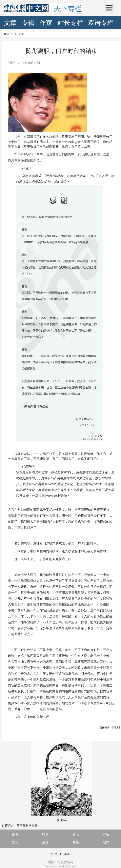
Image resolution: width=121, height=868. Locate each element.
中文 (54, 854)
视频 (76, 842)
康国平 (8, 34)
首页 (15, 834)
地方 (106, 842)
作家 (46, 23)
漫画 (45, 842)
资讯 (76, 834)
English (65, 854)
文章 (10, 23)
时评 (45, 834)
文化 (15, 842)
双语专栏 (101, 23)
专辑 (28, 23)
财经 (106, 834)
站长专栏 (70, 23)
